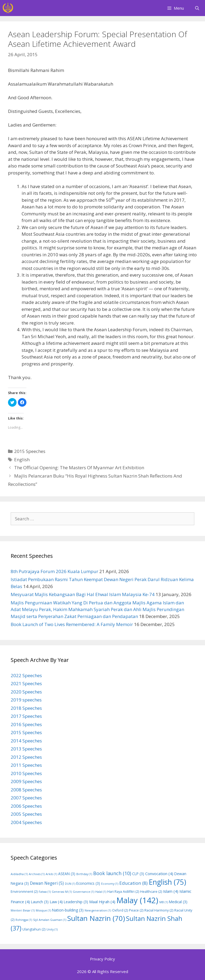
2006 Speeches (26, 806)
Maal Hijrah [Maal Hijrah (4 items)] (102, 902)
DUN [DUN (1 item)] (70, 884)
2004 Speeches (26, 822)
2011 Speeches (26, 765)
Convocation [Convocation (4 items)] (159, 874)
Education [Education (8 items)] (133, 883)
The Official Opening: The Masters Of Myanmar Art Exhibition (79, 468)
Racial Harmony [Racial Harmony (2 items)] (159, 910)
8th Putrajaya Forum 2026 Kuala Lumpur (54, 571)
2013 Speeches (26, 749)
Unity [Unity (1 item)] (52, 929)
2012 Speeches (26, 757)
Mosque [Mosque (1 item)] (43, 910)
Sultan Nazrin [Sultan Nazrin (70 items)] (96, 918)
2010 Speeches (26, 773)
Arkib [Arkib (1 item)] (51, 874)
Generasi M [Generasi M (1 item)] (62, 892)
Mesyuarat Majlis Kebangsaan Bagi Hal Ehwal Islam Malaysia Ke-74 (83, 594)
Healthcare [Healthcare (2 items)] (151, 892)
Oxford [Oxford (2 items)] (120, 910)
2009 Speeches (26, 781)
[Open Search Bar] (197, 8)
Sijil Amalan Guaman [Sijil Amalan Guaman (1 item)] (50, 920)
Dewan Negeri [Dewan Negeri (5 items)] (47, 883)
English (22, 460)
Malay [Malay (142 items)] (137, 900)
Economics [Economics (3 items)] (88, 883)
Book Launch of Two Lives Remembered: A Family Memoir (72, 624)
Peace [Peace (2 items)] (136, 910)
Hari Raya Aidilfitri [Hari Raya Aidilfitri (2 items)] (123, 892)
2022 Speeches (26, 675)
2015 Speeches (30, 451)
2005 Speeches (26, 814)
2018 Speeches (26, 708)
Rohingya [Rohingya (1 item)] (24, 920)
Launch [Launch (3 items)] (40, 902)
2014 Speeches (26, 741)
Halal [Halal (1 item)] (101, 892)
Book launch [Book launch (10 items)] (112, 873)
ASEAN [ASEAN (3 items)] (67, 874)
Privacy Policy (102, 959)
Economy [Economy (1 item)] (110, 884)
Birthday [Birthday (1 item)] (84, 874)
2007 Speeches (26, 798)
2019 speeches (26, 700)
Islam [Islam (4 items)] (171, 891)
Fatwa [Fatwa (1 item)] (45, 892)
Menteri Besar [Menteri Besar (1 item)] (23, 910)
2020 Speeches (26, 692)
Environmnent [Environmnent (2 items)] (24, 892)
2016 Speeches (26, 724)
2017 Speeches (26, 716)
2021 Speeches (26, 683)
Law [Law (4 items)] (56, 902)
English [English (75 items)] (167, 882)
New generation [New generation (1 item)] (98, 910)
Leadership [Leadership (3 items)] (76, 902)
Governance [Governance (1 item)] (84, 892)
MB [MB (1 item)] (164, 902)
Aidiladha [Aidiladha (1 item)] (19, 874)
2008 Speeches (26, 790)
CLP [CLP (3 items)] (138, 874)
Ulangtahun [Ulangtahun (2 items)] (34, 929)
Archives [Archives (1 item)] (37, 874)
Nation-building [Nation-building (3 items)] (68, 910)
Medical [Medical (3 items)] (178, 902)
